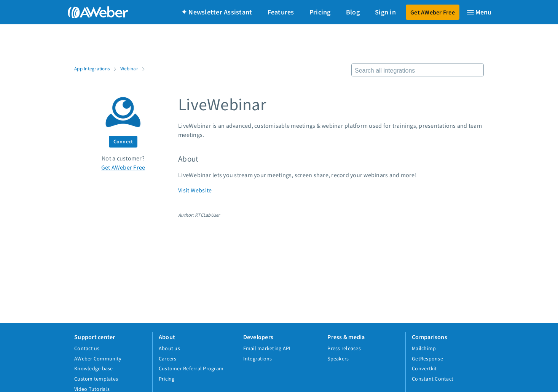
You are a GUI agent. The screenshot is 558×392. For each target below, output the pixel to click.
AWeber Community (98, 359)
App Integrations (92, 68)
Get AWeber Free (433, 12)
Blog (353, 12)
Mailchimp (424, 348)
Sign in (385, 12)
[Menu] (479, 12)
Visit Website (195, 190)
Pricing (320, 12)
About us (169, 348)
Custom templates (96, 379)
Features (281, 12)
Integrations (258, 359)
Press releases (344, 348)
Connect (123, 141)
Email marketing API (267, 348)
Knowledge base (94, 368)
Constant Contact (433, 379)
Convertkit (424, 368)
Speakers (338, 359)
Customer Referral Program (191, 368)
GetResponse (427, 359)
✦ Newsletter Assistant (217, 12)
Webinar (129, 68)
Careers (168, 359)
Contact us (87, 348)
